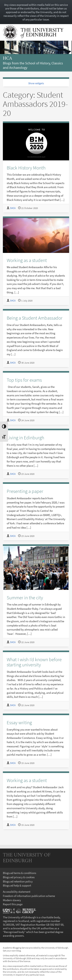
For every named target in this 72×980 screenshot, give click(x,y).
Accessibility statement (17, 892)
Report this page (13, 904)
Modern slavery (12, 900)
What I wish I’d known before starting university (34, 662)
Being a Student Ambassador (35, 318)
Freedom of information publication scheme (29, 896)
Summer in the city (25, 598)
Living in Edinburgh (25, 438)
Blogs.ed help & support (17, 885)
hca (7, 59)
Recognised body (14, 932)
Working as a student (27, 260)
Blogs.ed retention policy (18, 881)
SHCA (13, 208)
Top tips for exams (24, 380)
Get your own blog (12, 951)
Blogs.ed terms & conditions (19, 873)
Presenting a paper (25, 491)
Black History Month (26, 168)
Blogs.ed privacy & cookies (19, 877)
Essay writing (19, 722)
